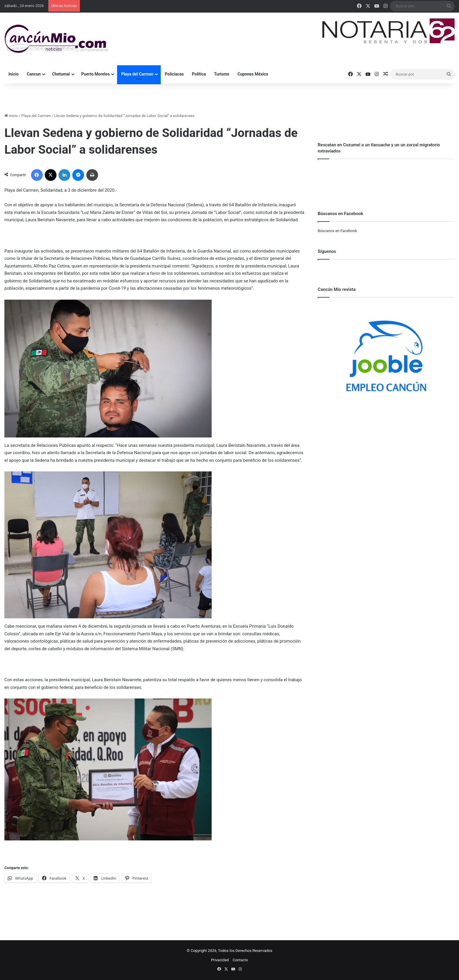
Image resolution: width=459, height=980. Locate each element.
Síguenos (327, 251)
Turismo (222, 74)
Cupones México (253, 74)
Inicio (14, 74)
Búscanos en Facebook (337, 231)
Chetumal (61, 74)
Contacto (240, 960)
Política (199, 74)
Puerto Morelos (96, 74)
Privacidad (220, 960)
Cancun (34, 74)
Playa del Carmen (137, 74)
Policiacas (174, 74)
